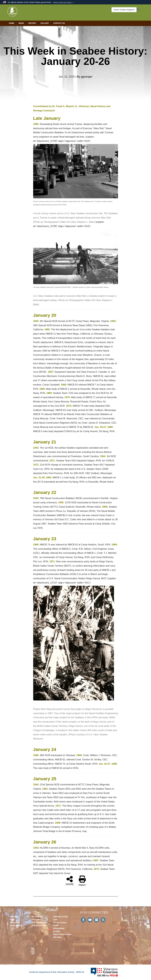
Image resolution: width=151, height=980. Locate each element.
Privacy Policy (39, 925)
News (21, 23)
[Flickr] (97, 920)
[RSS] (103, 920)
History (32, 23)
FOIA (12, 920)
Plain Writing (16, 925)
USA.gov (36, 920)
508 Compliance (39, 922)
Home (12, 23)
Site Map (14, 917)
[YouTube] (90, 920)
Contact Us (59, 23)
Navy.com (15, 922)
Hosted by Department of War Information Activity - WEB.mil (57, 972)
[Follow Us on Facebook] (83, 920)
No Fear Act (37, 917)
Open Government (62, 934)
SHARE (70, 881)
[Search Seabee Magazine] (122, 10)
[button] (64, 2)
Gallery (45, 23)
